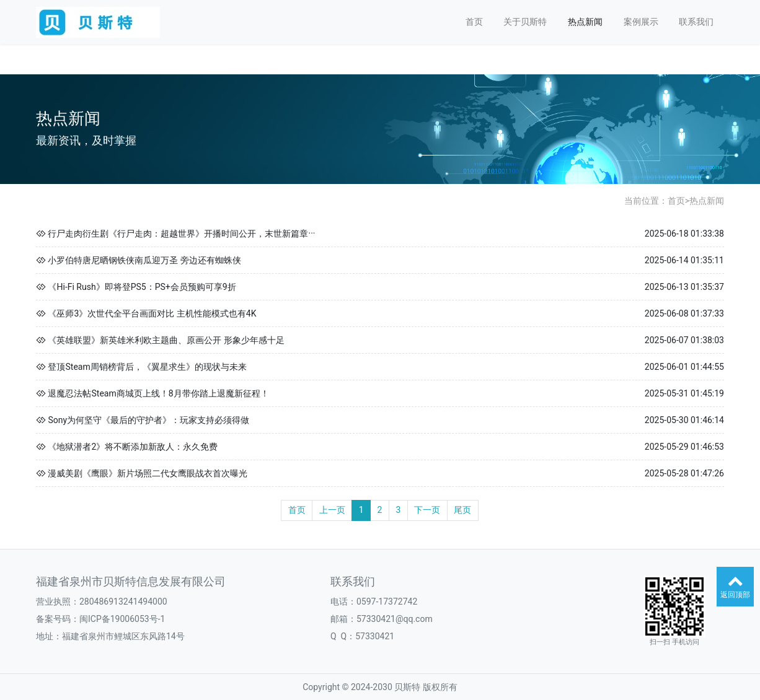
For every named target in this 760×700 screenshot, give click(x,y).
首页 (474, 22)
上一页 (332, 510)
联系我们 (696, 22)
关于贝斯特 (525, 22)
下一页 (427, 510)
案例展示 (641, 22)
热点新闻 (585, 22)
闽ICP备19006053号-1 (122, 619)
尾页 (462, 510)
